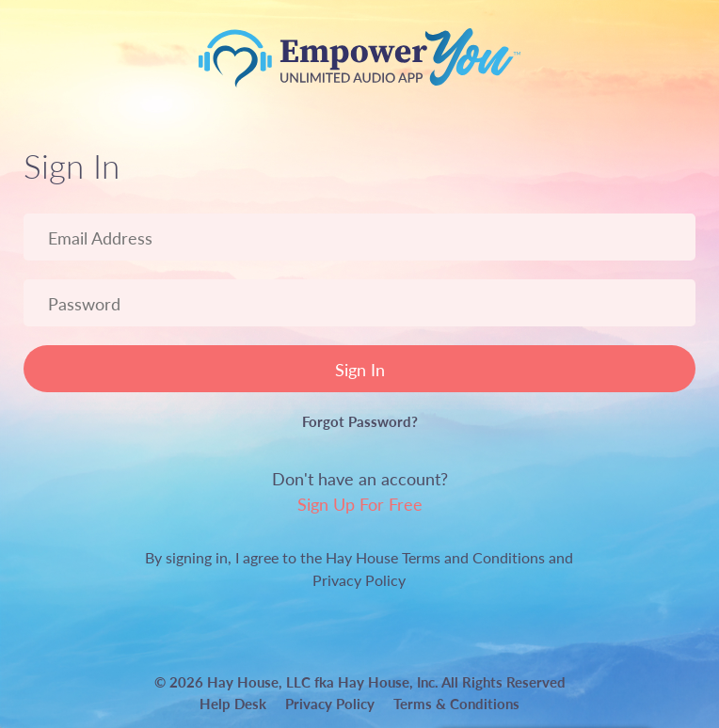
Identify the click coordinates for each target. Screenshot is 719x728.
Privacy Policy (359, 580)
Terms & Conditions (456, 703)
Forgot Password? (360, 421)
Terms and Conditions (473, 557)
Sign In (360, 369)
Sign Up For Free (360, 504)
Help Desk (233, 703)
